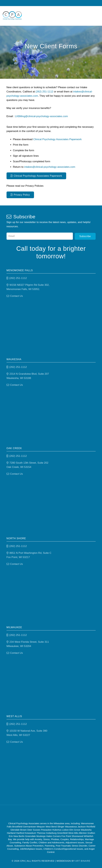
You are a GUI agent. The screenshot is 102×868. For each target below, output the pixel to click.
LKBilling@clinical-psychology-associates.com (41, 116)
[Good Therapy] (38, 813)
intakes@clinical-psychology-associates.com (50, 167)
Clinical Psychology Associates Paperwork (57, 139)
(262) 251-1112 (44, 92)
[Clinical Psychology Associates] (13, 16)
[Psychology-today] (67, 813)
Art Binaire (83, 861)
